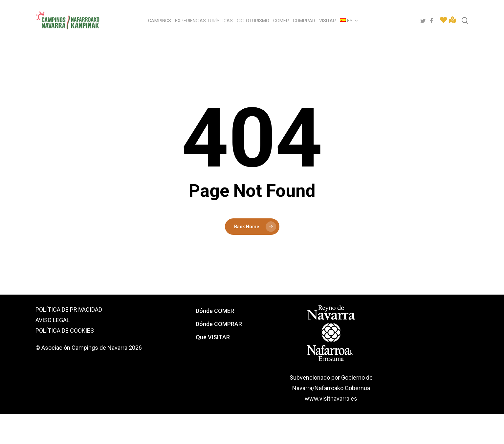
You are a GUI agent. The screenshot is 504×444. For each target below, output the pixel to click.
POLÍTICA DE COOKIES (65, 331)
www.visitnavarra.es (331, 399)
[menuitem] (348, 21)
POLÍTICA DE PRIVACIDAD (69, 310)
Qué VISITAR (213, 337)
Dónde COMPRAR (219, 324)
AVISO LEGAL (53, 320)
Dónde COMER (215, 311)
